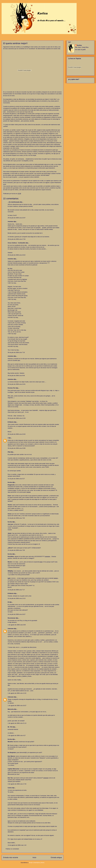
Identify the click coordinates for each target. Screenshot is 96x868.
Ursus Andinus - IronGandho (17, 243)
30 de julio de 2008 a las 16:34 (17, 434)
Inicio (34, 857)
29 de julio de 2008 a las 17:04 (17, 239)
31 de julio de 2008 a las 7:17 (16, 590)
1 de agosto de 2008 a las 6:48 (17, 625)
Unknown (11, 629)
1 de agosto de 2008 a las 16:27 (17, 705)
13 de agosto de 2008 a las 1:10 (17, 845)
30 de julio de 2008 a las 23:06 (17, 448)
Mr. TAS (10, 727)
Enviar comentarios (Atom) (37, 863)
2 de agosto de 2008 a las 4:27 (17, 735)
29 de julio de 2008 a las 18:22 (17, 255)
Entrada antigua (56, 857)
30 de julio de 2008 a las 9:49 (16, 376)
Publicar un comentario (12, 849)
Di (8, 602)
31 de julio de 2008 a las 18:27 (17, 614)
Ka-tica (10, 482)
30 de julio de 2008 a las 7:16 (16, 352)
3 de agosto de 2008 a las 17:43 (17, 784)
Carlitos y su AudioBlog (22, 47)
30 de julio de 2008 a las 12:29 (17, 418)
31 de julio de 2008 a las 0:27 (16, 479)
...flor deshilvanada (14, 202)
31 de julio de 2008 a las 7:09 (16, 550)
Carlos (10, 788)
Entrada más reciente (11, 857)
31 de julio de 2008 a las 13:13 (17, 598)
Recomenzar (12, 618)
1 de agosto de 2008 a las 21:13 (17, 723)
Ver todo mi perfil (80, 50)
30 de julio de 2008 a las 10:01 (17, 384)
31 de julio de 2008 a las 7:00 (16, 518)
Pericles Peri (12, 388)
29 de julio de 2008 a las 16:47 (17, 218)
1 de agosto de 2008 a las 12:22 (17, 693)
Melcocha (11, 709)
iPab (9, 452)
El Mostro (11, 422)
